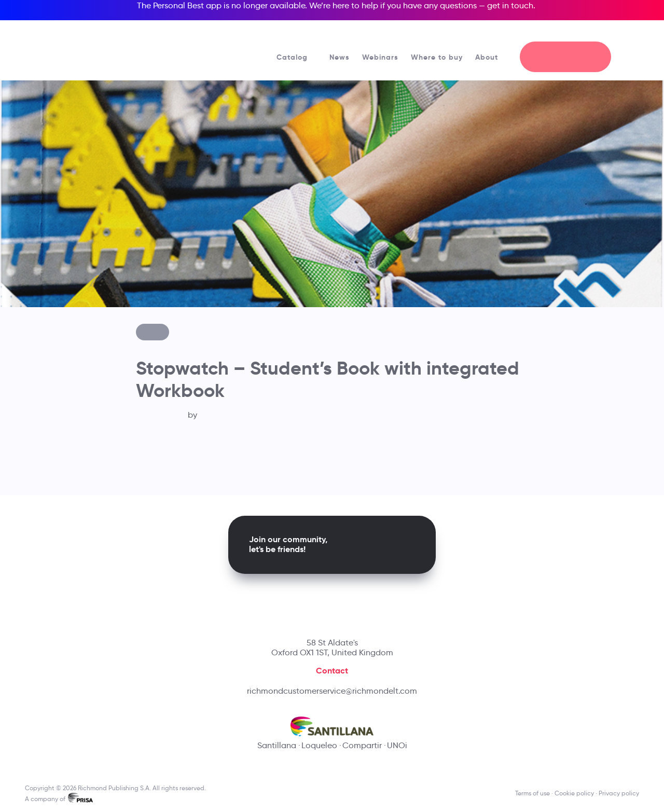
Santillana (277, 745)
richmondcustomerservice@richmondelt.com (332, 691)
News (340, 57)
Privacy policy (619, 793)
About (491, 57)
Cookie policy (574, 793)
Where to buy (437, 57)
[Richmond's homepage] (99, 46)
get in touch (510, 5)
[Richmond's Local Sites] (597, 32)
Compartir (362, 745)
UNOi (397, 745)
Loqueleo (319, 745)
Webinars (380, 57)
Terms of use (532, 793)
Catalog (297, 57)
